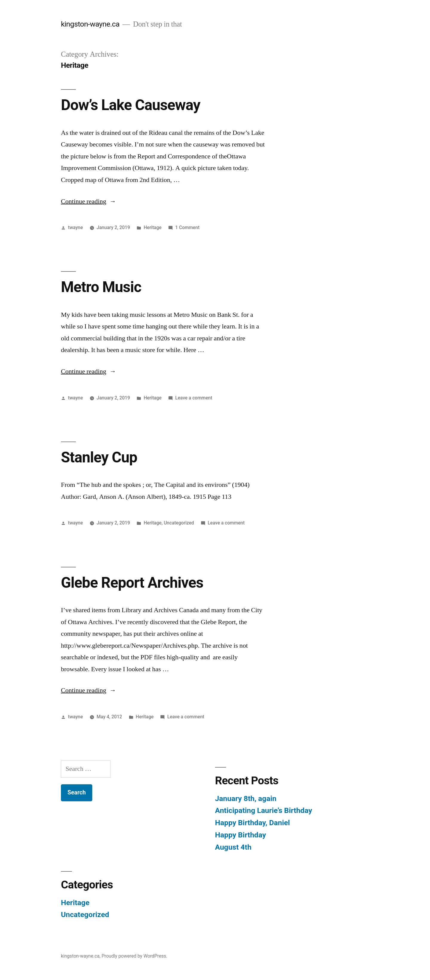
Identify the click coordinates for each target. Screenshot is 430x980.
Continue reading (89, 201)
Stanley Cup (99, 457)
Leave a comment (194, 398)
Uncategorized (179, 523)
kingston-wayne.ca (90, 24)
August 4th (233, 847)
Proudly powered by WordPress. (134, 956)
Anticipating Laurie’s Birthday (264, 810)
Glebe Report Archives (132, 583)
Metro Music (101, 287)
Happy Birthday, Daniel (252, 823)
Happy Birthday (241, 835)
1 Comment (187, 227)
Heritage (153, 227)
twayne (76, 227)
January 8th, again (246, 798)
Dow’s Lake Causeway (131, 105)
